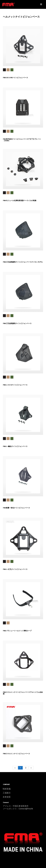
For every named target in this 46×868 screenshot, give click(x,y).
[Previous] (15, 768)
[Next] (31, 768)
